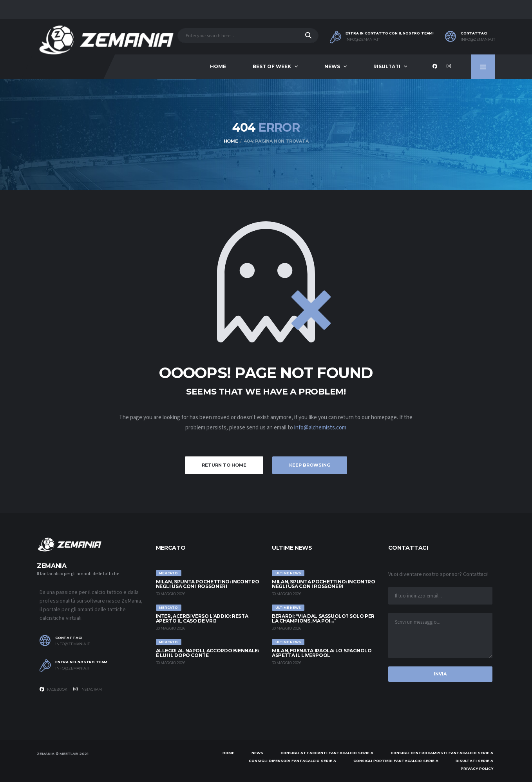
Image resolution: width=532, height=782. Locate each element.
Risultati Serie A (474, 761)
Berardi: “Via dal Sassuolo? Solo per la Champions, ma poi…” (323, 618)
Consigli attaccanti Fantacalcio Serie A (327, 753)
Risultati (387, 66)
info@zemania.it (363, 40)
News (332, 66)
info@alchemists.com (320, 428)
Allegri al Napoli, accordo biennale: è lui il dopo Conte (207, 653)
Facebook (53, 689)
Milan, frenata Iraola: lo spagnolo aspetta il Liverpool (322, 653)
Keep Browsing (310, 465)
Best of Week (272, 66)
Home (218, 66)
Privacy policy (477, 768)
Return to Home (224, 465)
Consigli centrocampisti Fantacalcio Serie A (442, 753)
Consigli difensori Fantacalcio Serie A (292, 761)
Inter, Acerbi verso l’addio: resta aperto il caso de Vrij (202, 618)
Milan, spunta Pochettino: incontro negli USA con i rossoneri (208, 584)
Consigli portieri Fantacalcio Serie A (396, 761)
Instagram (88, 689)
